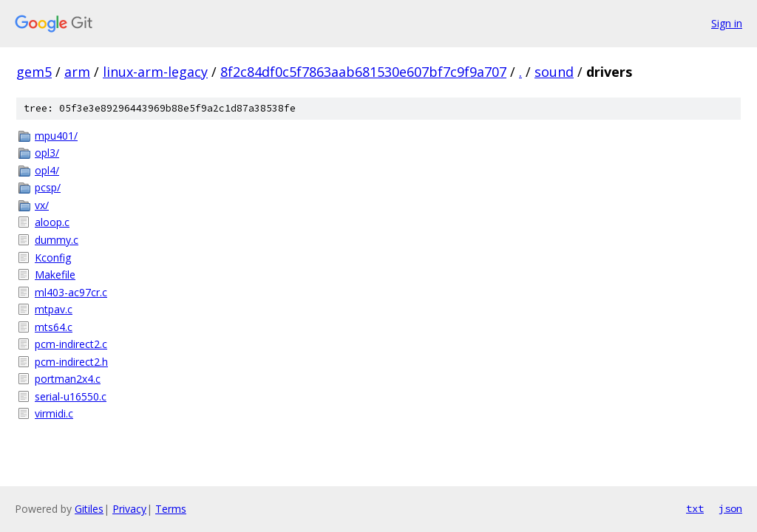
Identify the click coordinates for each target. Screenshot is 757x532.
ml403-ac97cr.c (71, 292)
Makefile (55, 274)
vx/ (42, 205)
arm (77, 72)
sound (554, 72)
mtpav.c (54, 309)
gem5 (34, 72)
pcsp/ (48, 187)
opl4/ (47, 170)
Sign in (727, 23)
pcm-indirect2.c (71, 344)
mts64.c (54, 327)
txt (695, 508)
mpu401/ (56, 136)
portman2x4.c (68, 379)
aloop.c (52, 222)
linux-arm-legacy (155, 72)
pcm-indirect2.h (71, 362)
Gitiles (89, 509)
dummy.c (57, 240)
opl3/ (47, 153)
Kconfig (53, 258)
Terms (171, 509)
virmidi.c (54, 413)
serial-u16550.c (71, 396)
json (730, 508)
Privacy (129, 509)
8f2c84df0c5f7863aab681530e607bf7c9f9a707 (363, 72)
